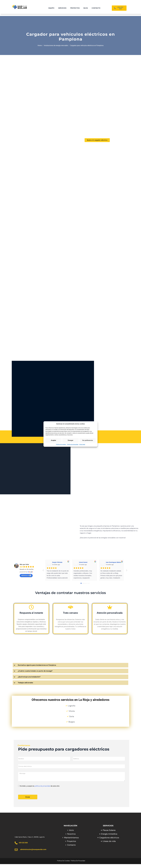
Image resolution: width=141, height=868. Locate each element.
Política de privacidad (73, 444)
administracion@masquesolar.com (33, 853)
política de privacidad (42, 790)
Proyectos (75, 8)
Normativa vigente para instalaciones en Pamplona (37, 669)
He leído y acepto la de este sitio (40, 790)
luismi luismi (83, 566)
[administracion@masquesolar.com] (16, 853)
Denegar (70, 440)
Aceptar (53, 440)
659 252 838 (23, 847)
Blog (86, 8)
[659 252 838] (16, 847)
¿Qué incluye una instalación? (29, 681)
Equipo (51, 8)
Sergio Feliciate (57, 566)
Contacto (96, 8)
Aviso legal (82, 444)
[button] (70, 669)
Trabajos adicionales (25, 686)
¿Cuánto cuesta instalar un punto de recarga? (35, 675)
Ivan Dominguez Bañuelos (114, 566)
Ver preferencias (88, 440)
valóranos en (26, 579)
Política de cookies (61, 444)
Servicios (62, 8)
